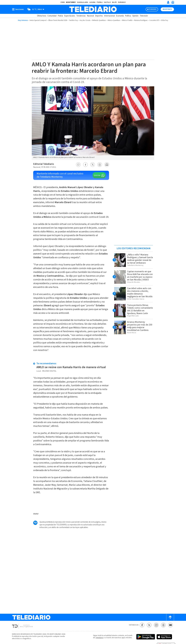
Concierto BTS (154, 20)
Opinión (135, 16)
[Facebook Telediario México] (142, 625)
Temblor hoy (73, 20)
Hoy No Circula (85, 20)
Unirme (97, 175)
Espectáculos (70, 16)
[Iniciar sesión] (168, 2)
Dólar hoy (165, 20)
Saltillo (107, 2)
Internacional (109, 16)
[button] (78, 165)
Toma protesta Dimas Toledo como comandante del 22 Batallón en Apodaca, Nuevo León (140, 309)
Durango (122, 2)
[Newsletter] (173, 3)
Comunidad (52, 16)
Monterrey (71, 2)
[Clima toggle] (35, 9)
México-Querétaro (114, 20)
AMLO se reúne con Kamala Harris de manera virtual (71, 367)
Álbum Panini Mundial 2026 (58, 20)
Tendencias (81, 16)
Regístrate (167, 9)
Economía (120, 16)
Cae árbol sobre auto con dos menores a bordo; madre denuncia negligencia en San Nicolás (140, 292)
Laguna (92, 2)
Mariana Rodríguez (141, 20)
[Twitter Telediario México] (149, 625)
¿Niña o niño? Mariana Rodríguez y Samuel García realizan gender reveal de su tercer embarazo (140, 259)
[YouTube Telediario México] (170, 625)
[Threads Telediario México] (163, 625)
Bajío (114, 2)
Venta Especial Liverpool (38, 20)
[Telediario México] (93, 9)
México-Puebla (127, 20)
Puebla (100, 2)
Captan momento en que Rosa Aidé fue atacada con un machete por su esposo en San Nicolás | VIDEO (140, 276)
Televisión (144, 16)
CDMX (63, 2)
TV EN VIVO (152, 9)
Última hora (42, 16)
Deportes (99, 16)
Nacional (90, 16)
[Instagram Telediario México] (156, 625)
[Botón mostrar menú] (18, 9)
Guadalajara (83, 2)
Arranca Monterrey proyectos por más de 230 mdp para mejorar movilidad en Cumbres (140, 326)
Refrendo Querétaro (99, 20)
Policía (60, 16)
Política (128, 16)
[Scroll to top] (170, 617)
